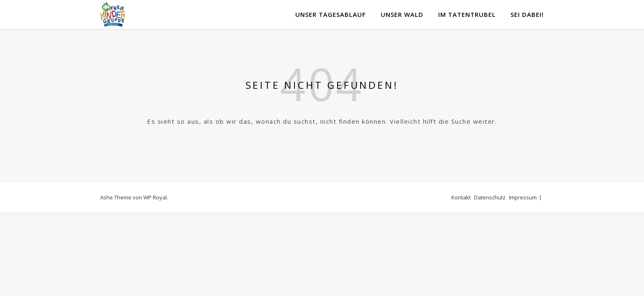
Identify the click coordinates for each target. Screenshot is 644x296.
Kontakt (461, 197)
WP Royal (155, 197)
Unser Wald (402, 14)
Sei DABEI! (527, 14)
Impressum (523, 197)
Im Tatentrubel (467, 14)
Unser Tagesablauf (331, 14)
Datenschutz (490, 197)
